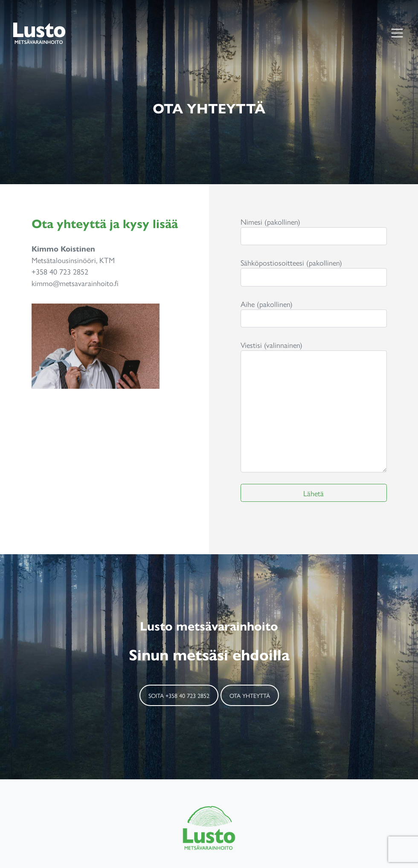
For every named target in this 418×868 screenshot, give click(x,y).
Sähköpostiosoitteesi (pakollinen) (314, 272)
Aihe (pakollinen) (314, 313)
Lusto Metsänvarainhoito (39, 33)
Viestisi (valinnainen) (314, 406)
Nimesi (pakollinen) (314, 231)
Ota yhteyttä (250, 695)
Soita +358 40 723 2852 (179, 695)
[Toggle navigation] (397, 33)
